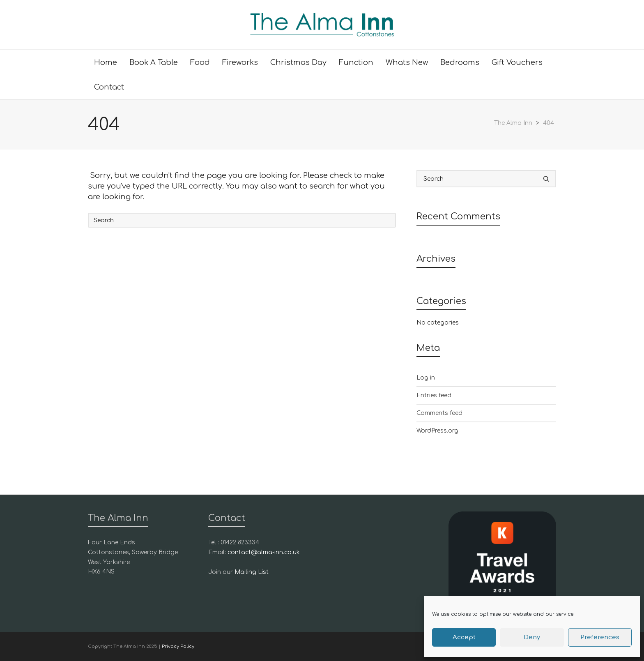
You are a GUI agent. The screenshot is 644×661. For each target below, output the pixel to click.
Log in (426, 378)
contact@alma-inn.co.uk (264, 552)
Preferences (600, 637)
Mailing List (252, 572)
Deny (532, 637)
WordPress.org (437, 431)
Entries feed (434, 395)
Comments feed (439, 413)
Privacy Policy (178, 646)
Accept (464, 637)
